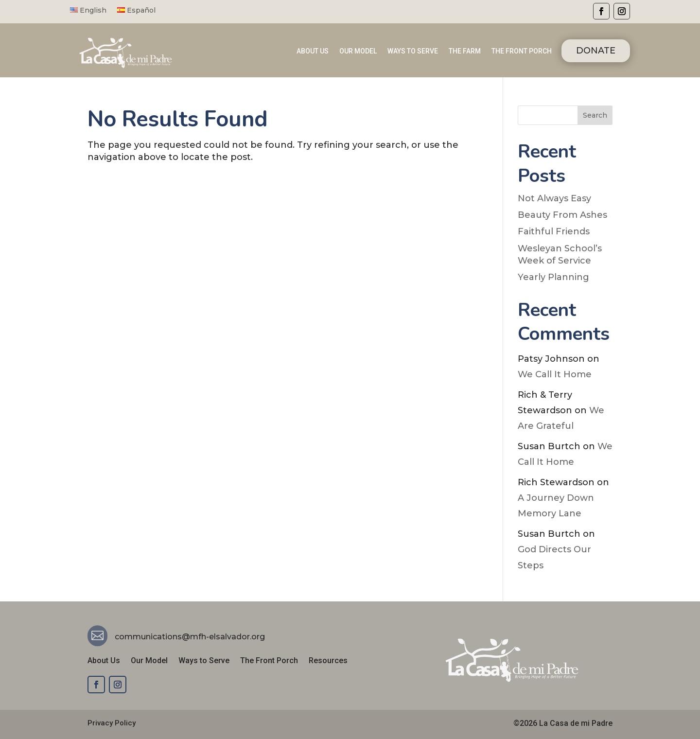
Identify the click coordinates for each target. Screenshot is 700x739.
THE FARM (465, 51)
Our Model (149, 661)
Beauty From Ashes (562, 215)
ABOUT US (313, 51)
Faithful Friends (554, 231)
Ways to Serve (204, 661)
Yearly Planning (553, 277)
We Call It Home (555, 374)
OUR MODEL (358, 51)
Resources (328, 661)
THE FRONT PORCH (522, 51)
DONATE (596, 51)
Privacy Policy (112, 723)
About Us (104, 661)
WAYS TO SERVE (413, 51)
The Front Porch (269, 661)
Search (595, 115)
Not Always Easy (554, 198)
